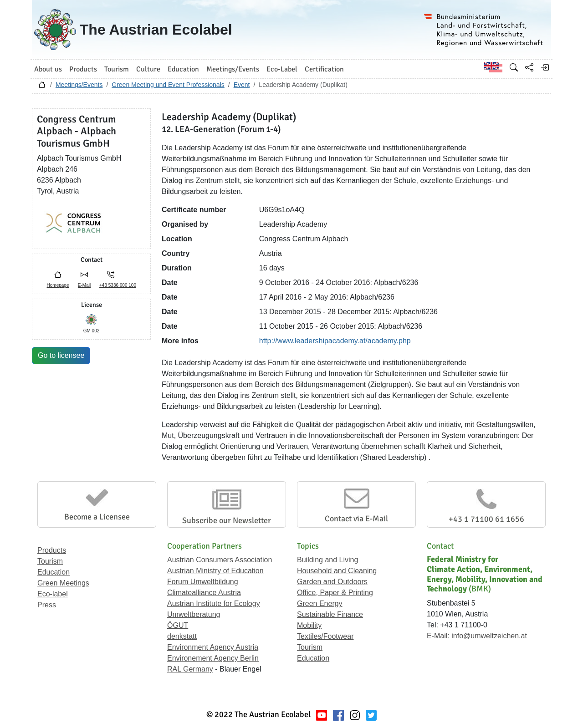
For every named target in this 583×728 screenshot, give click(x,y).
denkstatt (182, 636)
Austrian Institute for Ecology (214, 603)
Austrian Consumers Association (220, 560)
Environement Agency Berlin (213, 658)
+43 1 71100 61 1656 (486, 519)
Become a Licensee (97, 517)
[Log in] (545, 67)
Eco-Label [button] (282, 69)
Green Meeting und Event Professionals (168, 85)
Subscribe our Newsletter (227, 520)
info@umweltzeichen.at (489, 636)
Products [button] (83, 69)
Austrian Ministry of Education (215, 571)
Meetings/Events (79, 85)
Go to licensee (61, 355)
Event (242, 85)
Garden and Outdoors (332, 582)
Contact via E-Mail (356, 519)
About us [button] (48, 69)
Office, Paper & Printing (335, 593)
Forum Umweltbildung (203, 582)
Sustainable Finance (330, 614)
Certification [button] (324, 69)
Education (54, 572)
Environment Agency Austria (213, 647)
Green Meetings (63, 583)
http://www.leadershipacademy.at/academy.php (335, 341)
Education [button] (183, 69)
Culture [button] (148, 69)
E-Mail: (438, 636)
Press (47, 605)
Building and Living (327, 560)
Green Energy (320, 603)
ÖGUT (178, 625)
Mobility (309, 625)
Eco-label (53, 594)
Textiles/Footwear (325, 636)
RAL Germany (190, 669)
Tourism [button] (117, 69)
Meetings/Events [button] (233, 69)
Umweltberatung (194, 614)
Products (52, 550)
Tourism (50, 561)
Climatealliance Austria (204, 593)
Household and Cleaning (337, 571)
